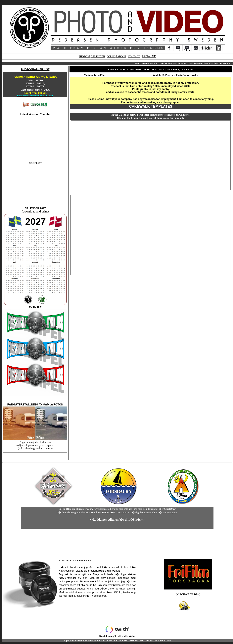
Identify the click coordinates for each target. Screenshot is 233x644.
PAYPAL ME (149, 56)
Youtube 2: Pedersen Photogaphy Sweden (175, 75)
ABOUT (122, 56)
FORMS (111, 56)
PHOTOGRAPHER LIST (35, 69)
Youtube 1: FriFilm (95, 75)
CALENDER (98, 56)
